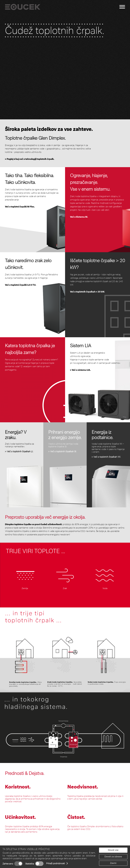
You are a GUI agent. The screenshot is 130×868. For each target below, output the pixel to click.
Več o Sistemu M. (79, 217)
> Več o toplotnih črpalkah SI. (62, 451)
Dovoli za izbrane (113, 857)
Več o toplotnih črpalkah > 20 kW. (87, 292)
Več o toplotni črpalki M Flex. (20, 207)
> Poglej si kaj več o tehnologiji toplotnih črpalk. (30, 159)
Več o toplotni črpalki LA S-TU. (21, 285)
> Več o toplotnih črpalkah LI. (19, 451)
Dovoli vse (113, 850)
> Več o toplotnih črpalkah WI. (106, 457)
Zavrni (113, 863)
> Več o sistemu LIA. (80, 370)
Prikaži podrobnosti (55, 863)
